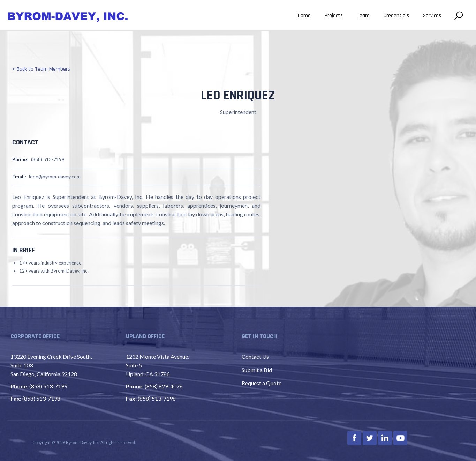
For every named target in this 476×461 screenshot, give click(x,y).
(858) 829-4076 (164, 386)
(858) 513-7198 (41, 398)
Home (304, 16)
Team (363, 16)
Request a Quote (262, 383)
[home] (68, 16)
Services (432, 16)
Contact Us (255, 356)
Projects (334, 16)
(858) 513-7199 (48, 386)
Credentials (396, 16)
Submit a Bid (257, 370)
